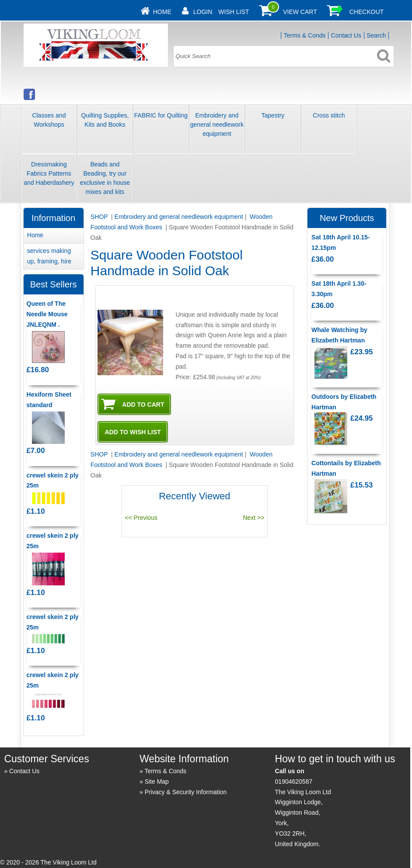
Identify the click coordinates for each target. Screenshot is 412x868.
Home (162, 12)
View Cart (300, 12)
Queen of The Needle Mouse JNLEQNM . (47, 314)
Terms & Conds (305, 35)
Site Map (157, 782)
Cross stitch (329, 115)
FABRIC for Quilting (161, 115)
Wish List (234, 12)
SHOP (100, 217)
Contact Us (346, 35)
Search (376, 35)
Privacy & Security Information (186, 792)
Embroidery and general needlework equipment (217, 124)
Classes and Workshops (49, 120)
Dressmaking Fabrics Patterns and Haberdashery (49, 173)
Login (203, 12)
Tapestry (273, 115)
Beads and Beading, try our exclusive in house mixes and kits (105, 178)
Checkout (367, 12)
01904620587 (294, 782)
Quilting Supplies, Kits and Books (105, 120)
